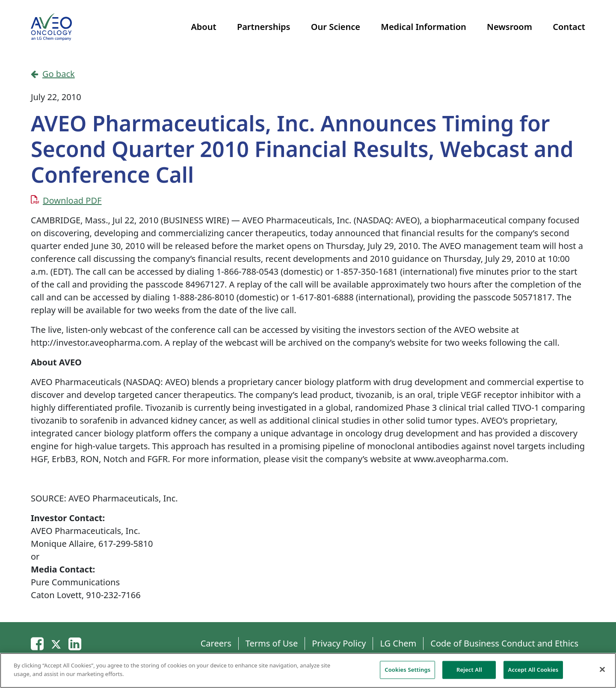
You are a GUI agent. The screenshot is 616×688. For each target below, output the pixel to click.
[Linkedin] (75, 643)
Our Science (336, 27)
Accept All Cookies (533, 672)
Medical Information (423, 27)
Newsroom (509, 27)
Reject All (469, 672)
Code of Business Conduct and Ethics (504, 643)
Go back (53, 74)
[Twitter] (56, 643)
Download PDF (72, 200)
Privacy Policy (339, 643)
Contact (569, 27)
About (203, 27)
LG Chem (398, 643)
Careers (216, 643)
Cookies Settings (407, 672)
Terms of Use (272, 643)
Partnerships (264, 27)
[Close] (602, 672)
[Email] (37, 643)
